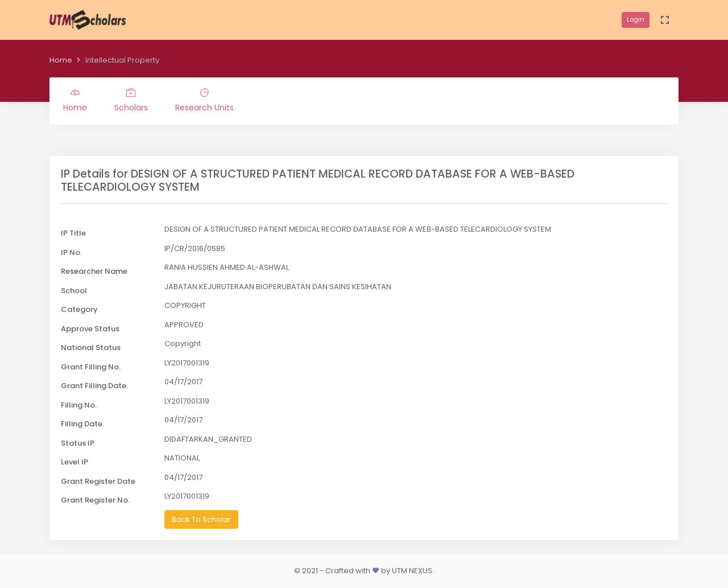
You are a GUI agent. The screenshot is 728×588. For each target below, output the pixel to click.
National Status (91, 348)
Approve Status (90, 329)
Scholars (131, 101)
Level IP (75, 462)
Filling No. (79, 405)
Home (61, 60)
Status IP (78, 443)
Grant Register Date (98, 481)
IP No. (71, 252)
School (74, 291)
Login (636, 19)
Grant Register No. (95, 500)
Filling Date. (82, 424)
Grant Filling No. (91, 367)
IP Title (73, 233)
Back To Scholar (201, 519)
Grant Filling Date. (94, 386)
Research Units (204, 101)
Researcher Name (94, 271)
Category (79, 309)
